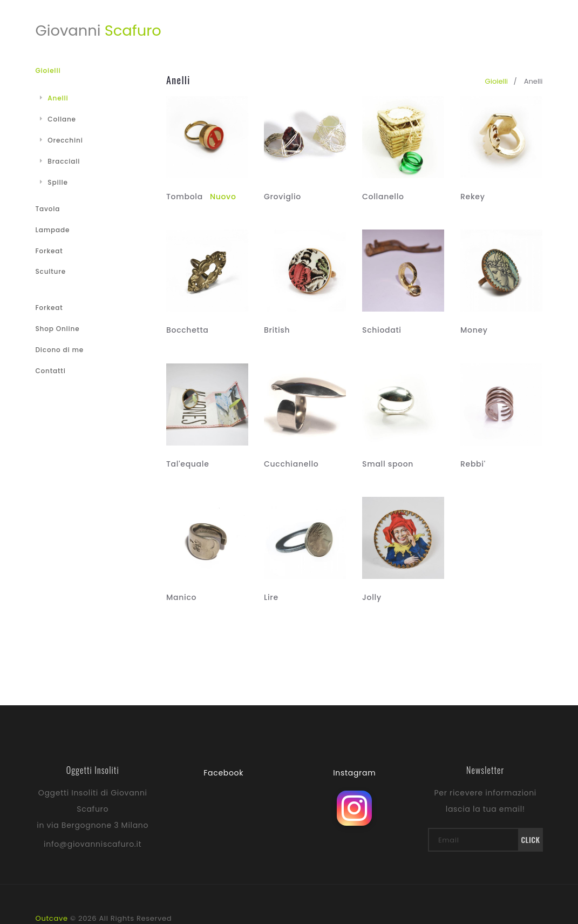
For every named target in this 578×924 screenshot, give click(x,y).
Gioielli (48, 70)
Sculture (51, 271)
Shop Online (58, 329)
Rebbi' (473, 464)
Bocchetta (187, 330)
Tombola (201, 197)
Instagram (354, 773)
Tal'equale (188, 464)
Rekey (473, 197)
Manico (181, 597)
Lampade (53, 230)
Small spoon (388, 464)
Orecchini (62, 140)
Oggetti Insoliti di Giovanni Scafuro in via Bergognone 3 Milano (93, 809)
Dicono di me (60, 350)
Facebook (223, 773)
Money (474, 330)
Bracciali (60, 161)
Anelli (54, 98)
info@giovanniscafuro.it (93, 844)
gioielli (497, 81)
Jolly (372, 597)
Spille (54, 182)
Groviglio (283, 197)
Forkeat (49, 251)
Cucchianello (291, 464)
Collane (58, 119)
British (277, 330)
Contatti (51, 371)
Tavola (48, 209)
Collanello (383, 197)
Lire (271, 597)
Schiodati (382, 330)
